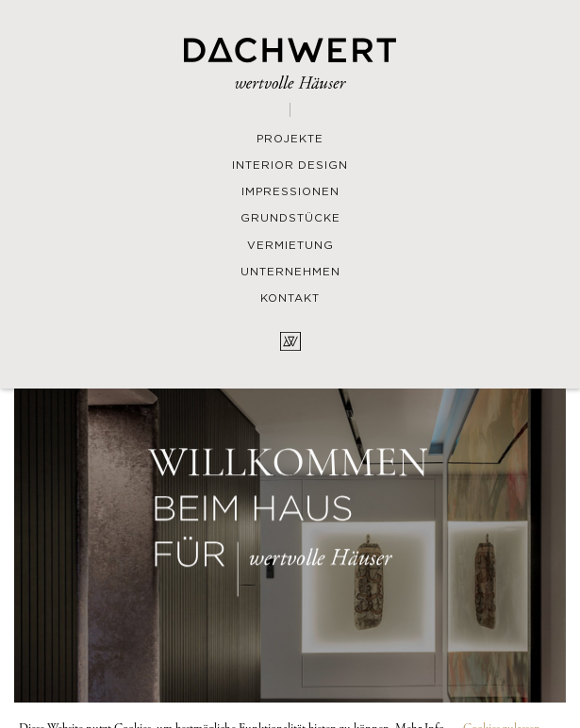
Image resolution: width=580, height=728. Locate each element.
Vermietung (290, 246)
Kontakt (290, 299)
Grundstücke (290, 219)
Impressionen (290, 192)
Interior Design (290, 166)
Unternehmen (290, 273)
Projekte (290, 140)
